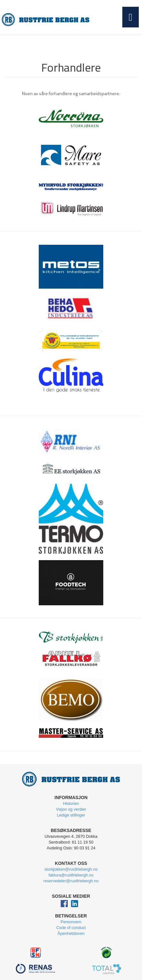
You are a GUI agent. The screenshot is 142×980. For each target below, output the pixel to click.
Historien (71, 804)
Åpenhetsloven (71, 934)
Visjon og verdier (71, 809)
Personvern (71, 922)
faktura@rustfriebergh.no (71, 875)
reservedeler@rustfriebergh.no (71, 881)
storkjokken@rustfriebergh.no (71, 869)
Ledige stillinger (71, 815)
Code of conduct (71, 928)
